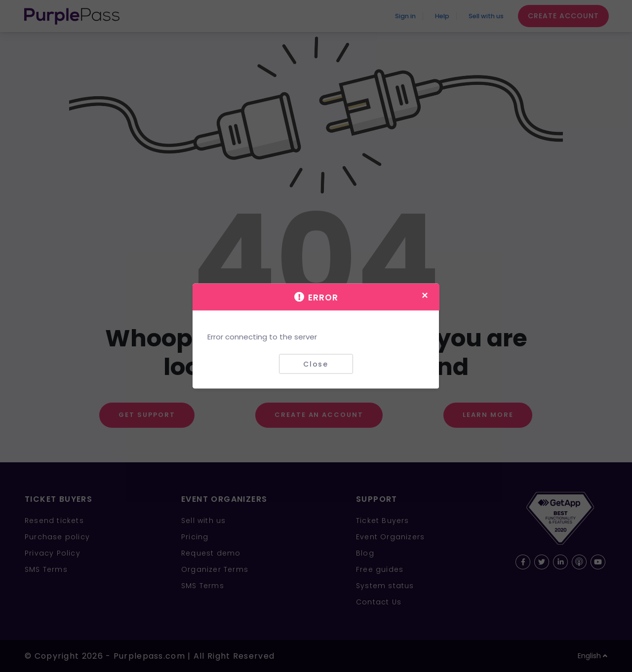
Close (316, 364)
